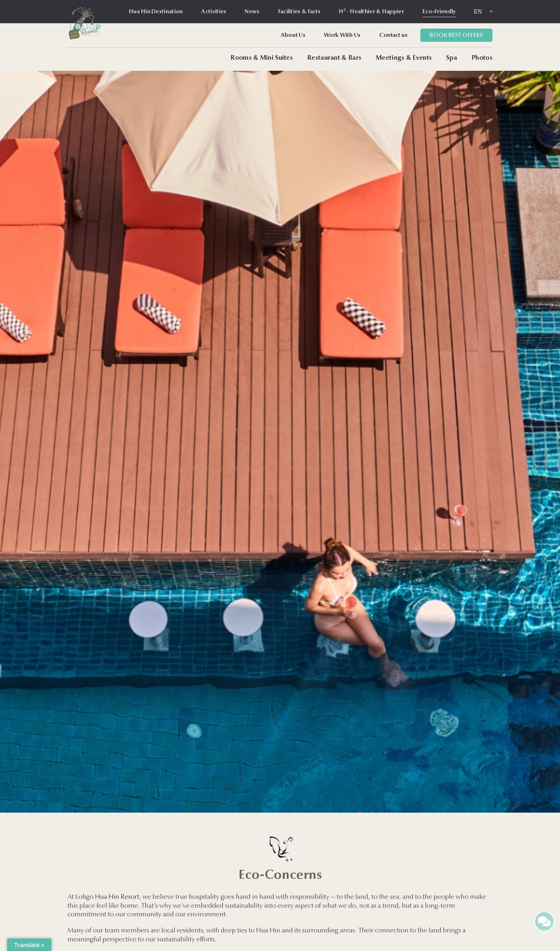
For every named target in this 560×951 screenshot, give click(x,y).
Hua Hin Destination (156, 12)
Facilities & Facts (299, 12)
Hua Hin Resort (117, 897)
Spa (452, 58)
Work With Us (342, 35)
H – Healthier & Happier (371, 11)
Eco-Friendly (439, 12)
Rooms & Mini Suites (262, 58)
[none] (483, 11)
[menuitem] (483, 11)
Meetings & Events (404, 58)
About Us (293, 35)
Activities (214, 12)
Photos (482, 58)
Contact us (394, 35)
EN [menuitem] (478, 12)
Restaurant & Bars (334, 58)
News (252, 12)
